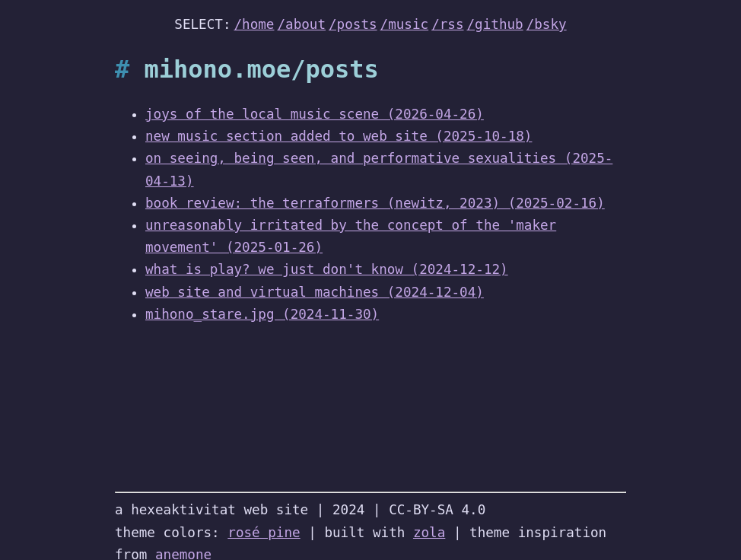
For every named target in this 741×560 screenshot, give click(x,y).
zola (429, 533)
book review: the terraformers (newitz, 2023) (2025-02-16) (375, 203)
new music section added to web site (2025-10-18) (339, 136)
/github (495, 24)
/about (301, 24)
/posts (353, 24)
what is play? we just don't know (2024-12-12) (327, 269)
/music (405, 24)
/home (254, 24)
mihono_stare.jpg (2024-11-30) (262, 314)
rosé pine (264, 533)
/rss (447, 24)
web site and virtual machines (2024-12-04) (315, 292)
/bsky (547, 24)
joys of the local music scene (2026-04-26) (315, 114)
